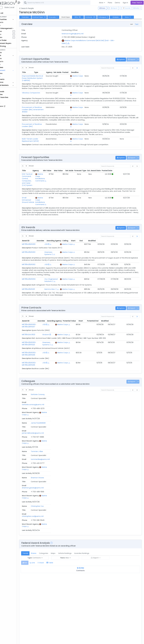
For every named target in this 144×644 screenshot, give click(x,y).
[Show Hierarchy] (76, 47)
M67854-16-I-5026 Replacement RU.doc (50, 624)
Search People (37, 8)
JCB (51, 230)
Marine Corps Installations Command (59, 169)
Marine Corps (103, 80)
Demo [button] (117, 3)
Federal (7, 7)
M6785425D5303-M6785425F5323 (39, 327)
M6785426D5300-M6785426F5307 (39, 307)
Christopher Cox (39, 396)
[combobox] (67, 3)
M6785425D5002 (39, 262)
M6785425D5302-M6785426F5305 (39, 347)
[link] (137, 72)
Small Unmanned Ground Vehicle (39, 187)
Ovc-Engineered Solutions (60, 262)
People (8, 76)
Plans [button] (110, 3)
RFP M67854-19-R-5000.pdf (45, 588)
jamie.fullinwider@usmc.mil (77, 385)
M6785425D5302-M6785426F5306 (39, 337)
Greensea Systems (57, 238)
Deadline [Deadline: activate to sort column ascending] (133, 76)
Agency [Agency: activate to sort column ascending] (76, 551)
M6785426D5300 (39, 230)
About (32, 641)
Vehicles (9, 58)
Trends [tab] (36, 437)
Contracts (9, 22)
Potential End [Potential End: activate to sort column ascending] (121, 302)
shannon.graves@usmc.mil (77, 392)
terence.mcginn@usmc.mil (79, 37)
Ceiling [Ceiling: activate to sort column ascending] (101, 226)
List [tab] (132, 28)
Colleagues (113, 17)
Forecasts (64, 17)
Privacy (54, 641)
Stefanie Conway (39, 381)
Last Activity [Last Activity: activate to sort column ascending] (131, 378)
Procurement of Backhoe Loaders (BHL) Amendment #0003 (56, 109)
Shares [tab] (44, 437)
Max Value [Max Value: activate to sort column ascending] (83, 163)
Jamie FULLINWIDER (40, 385)
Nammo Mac (55, 270)
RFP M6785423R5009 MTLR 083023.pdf (49, 555)
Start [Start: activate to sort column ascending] (111, 226)
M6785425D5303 (39, 238)
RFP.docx (37, 572)
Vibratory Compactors (41, 94)
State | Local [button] (20, 7)
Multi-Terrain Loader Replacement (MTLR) (49, 133)
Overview (35, 17)
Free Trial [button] (137, 3)
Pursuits (8, 34)
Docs (35, 21)
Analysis (126, 17)
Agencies (9, 73)
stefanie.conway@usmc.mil (78, 381)
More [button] (101, 3)
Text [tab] (137, 28)
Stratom (61, 316)
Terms (47, 641)
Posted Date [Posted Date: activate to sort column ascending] (132, 163)
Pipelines (9, 31)
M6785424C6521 (39, 316)
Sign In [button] (125, 3)
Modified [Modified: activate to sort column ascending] (132, 226)
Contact (40, 641)
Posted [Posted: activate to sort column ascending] (124, 76)
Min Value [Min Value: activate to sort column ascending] (72, 163)
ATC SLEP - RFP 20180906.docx (46, 607)
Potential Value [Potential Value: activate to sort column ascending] (98, 302)
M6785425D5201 (39, 270)
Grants (8, 25)
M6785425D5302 (39, 248)
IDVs (88, 17)
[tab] (35, 447)
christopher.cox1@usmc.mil (77, 396)
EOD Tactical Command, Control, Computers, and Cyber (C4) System (41, 170)
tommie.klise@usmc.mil (76, 389)
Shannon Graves (39, 392)
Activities (9, 37)
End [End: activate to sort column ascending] (120, 226)
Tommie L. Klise (38, 389)
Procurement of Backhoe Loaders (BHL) (48, 121)
